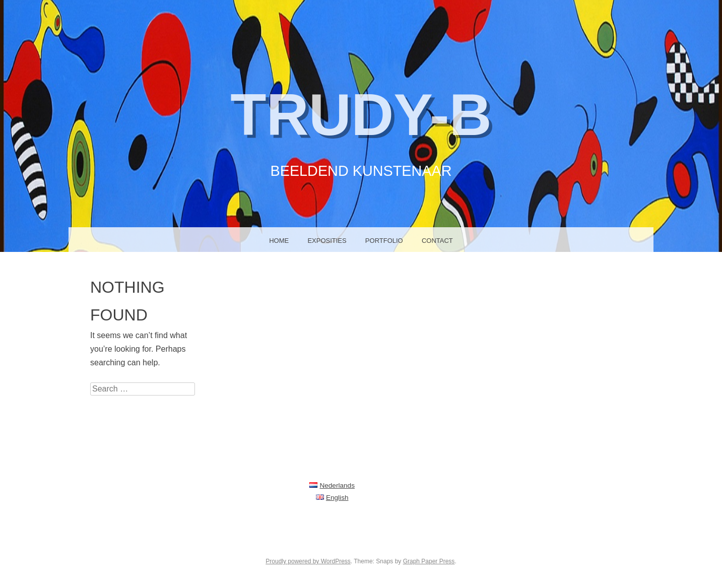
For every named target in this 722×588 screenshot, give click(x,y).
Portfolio (385, 241)
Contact (439, 241)
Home (277, 241)
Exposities (326, 241)
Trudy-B (361, 113)
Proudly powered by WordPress (308, 561)
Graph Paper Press (429, 561)
